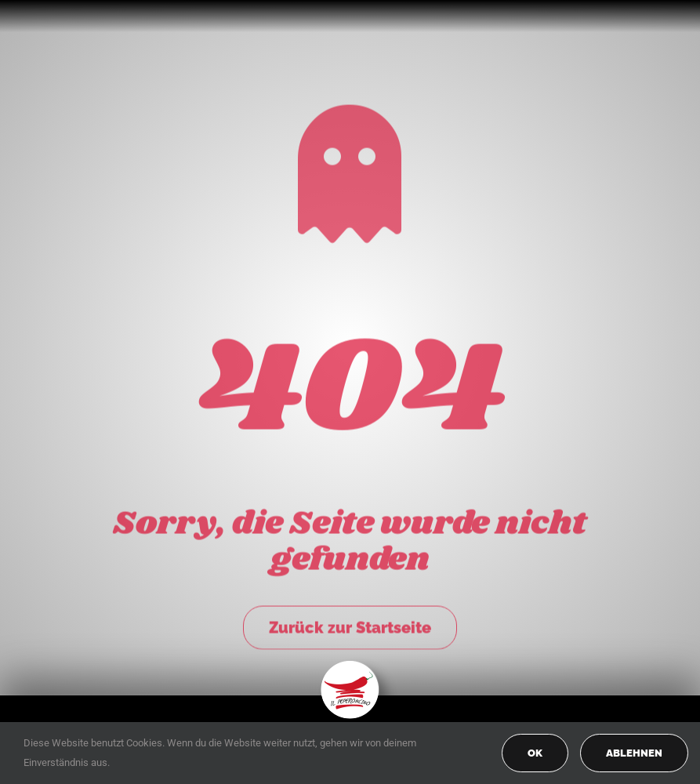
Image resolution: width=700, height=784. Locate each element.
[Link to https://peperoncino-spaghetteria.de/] (350, 172)
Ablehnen (634, 753)
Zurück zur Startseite (350, 625)
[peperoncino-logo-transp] (350, 666)
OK (535, 753)
